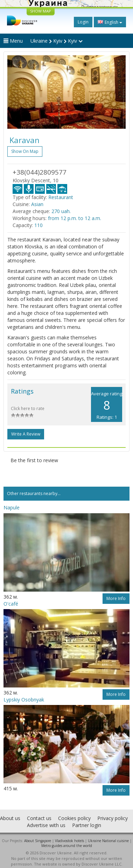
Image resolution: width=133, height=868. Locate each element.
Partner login (87, 825)
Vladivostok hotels (69, 841)
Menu (13, 41)
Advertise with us (46, 825)
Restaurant (61, 197)
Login (83, 22)
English (110, 22)
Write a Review (26, 434)
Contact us (39, 818)
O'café (11, 604)
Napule (12, 507)
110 (38, 225)
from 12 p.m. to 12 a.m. (75, 218)
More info (116, 598)
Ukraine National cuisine (108, 841)
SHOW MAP (41, 11)
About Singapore (38, 841)
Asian (37, 204)
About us (10, 818)
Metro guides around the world (67, 846)
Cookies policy (74, 818)
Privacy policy (113, 818)
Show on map (25, 151)
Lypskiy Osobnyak (24, 700)
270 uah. (61, 211)
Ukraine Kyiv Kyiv (57, 41)
